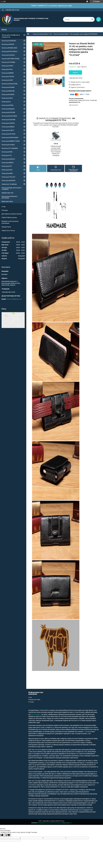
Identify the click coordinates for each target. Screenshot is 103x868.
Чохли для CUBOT (8, 130)
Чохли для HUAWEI (8, 87)
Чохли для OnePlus (8, 55)
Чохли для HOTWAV (8, 134)
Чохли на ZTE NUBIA (8, 62)
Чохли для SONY (7, 80)
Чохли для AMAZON (8, 181)
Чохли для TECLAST (8, 177)
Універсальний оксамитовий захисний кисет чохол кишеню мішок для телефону (56, 151)
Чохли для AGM (7, 170)
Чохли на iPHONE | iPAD (9, 48)
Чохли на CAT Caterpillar (10, 148)
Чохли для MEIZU (8, 163)
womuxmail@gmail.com (14, 299)
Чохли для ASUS (7, 98)
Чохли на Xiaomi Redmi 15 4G (42, 34)
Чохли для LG (6, 102)
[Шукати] (92, 19)
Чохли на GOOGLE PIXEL (10, 84)
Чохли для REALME (8, 91)
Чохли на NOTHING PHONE (10, 59)
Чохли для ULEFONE (8, 120)
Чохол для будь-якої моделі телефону (11, 188)
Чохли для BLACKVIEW (9, 116)
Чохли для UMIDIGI (8, 127)
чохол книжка (36, 714)
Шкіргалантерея (7, 201)
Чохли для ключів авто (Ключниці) (10, 197)
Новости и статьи (8, 230)
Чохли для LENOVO (8, 159)
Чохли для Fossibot (8, 145)
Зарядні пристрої (8, 193)
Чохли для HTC (7, 166)
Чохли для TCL (7, 155)
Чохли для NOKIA (7, 105)
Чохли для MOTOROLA (9, 51)
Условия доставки (34, 699)
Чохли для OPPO (7, 66)
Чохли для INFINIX (8, 73)
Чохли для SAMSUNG (9, 41)
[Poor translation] (8, 835)
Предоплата (6, 227)
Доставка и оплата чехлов (12, 214)
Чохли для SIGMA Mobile (10, 138)
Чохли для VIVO (7, 69)
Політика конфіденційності (63, 823)
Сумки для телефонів (9, 184)
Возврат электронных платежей (10, 222)
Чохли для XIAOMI (8, 44)
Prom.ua (62, 821)
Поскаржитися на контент (46, 823)
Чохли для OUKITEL (8, 123)
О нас (4, 207)
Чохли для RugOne (8, 109)
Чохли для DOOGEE (8, 112)
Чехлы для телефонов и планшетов (11, 36)
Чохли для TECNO (8, 77)
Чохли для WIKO (7, 173)
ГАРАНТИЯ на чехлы (9, 218)
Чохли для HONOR (8, 94)
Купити (75, 72)
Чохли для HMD (7, 152)
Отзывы (5, 210)
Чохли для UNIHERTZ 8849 (11, 141)
